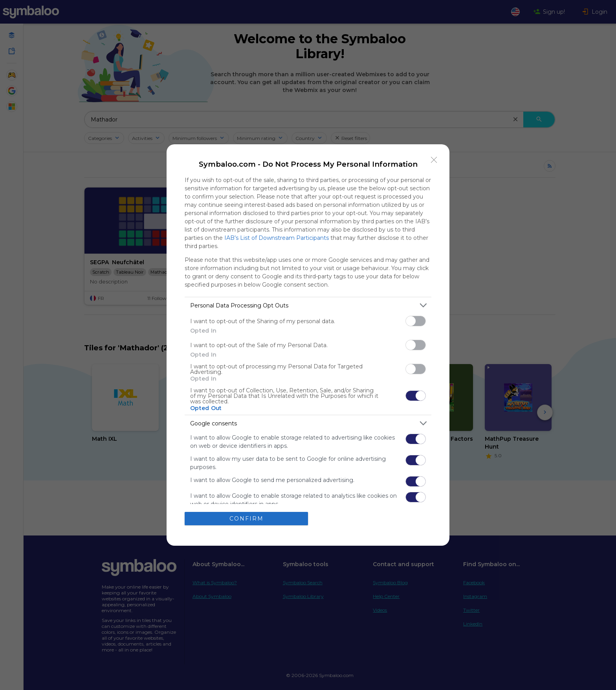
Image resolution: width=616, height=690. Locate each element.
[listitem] (308, 305)
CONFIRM (247, 519)
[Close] (434, 160)
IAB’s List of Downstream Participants (277, 238)
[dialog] (308, 345)
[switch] (416, 321)
